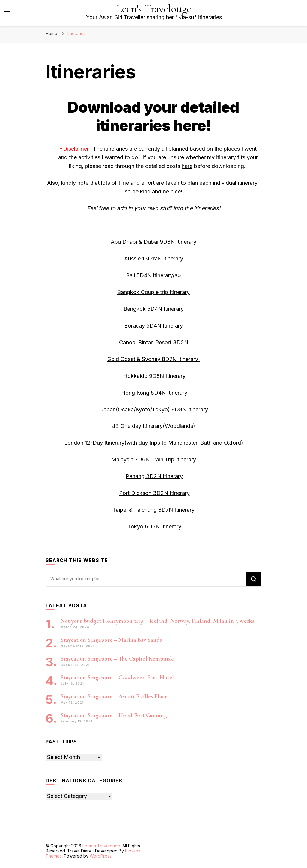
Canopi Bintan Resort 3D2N (154, 342)
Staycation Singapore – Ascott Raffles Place (114, 696)
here (187, 166)
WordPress (101, 856)
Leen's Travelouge (154, 9)
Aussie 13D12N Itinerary (154, 259)
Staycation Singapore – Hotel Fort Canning (114, 715)
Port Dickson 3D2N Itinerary (154, 493)
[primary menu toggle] (7, 13)
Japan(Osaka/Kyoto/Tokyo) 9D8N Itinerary (154, 409)
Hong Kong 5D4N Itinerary (154, 393)
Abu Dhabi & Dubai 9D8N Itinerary (153, 242)
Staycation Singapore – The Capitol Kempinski (118, 659)
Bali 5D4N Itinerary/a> (153, 275)
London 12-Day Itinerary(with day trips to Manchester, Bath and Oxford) (154, 443)
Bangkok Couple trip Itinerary (153, 292)
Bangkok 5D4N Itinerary (154, 309)
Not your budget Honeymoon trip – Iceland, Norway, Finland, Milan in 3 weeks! (158, 621)
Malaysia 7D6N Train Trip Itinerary (154, 459)
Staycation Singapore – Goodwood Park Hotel (117, 678)
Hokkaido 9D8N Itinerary (154, 376)
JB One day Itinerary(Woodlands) (154, 426)
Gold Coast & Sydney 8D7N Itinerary (153, 359)
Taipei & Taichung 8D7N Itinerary (153, 510)
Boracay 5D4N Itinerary (153, 326)
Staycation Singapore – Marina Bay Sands (111, 640)
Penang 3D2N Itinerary (154, 476)
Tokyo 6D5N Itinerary (154, 527)
